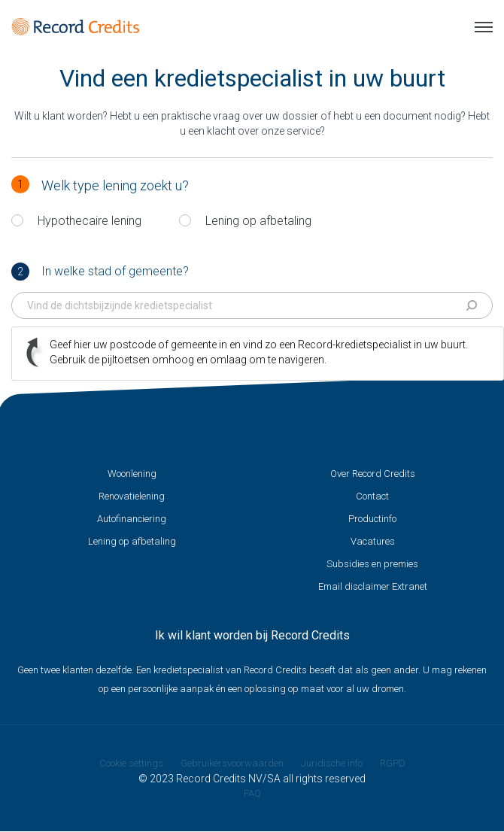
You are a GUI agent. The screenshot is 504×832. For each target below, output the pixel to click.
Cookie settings (131, 763)
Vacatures (373, 541)
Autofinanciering (132, 519)
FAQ (252, 793)
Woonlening (132, 474)
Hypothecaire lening (90, 221)
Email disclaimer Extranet (373, 586)
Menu (484, 27)
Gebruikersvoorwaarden (232, 763)
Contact (372, 496)
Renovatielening (132, 496)
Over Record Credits (373, 474)
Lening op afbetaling (258, 221)
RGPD (393, 763)
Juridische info (332, 763)
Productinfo (372, 519)
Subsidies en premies (372, 564)
